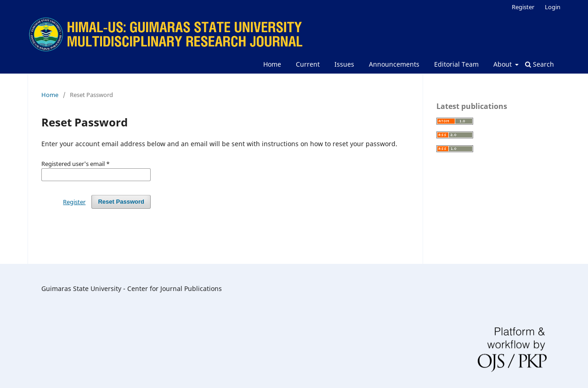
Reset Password (121, 202)
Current (308, 64)
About (503, 64)
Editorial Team (456, 64)
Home (272, 64)
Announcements (394, 64)
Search (540, 64)
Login (553, 7)
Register (523, 7)
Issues (344, 64)
